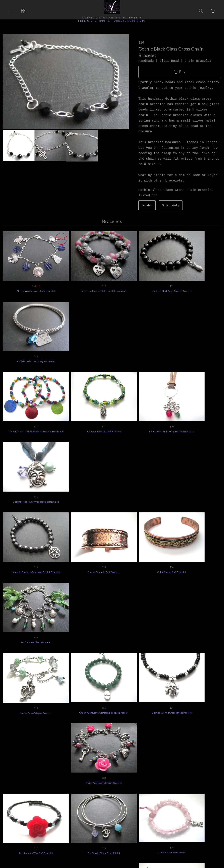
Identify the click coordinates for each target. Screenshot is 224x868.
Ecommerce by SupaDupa (116, 849)
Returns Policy (57, 809)
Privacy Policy (147, 809)
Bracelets (147, 205)
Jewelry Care (123, 809)
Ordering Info (32, 809)
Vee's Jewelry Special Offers (90, 809)
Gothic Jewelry (171, 205)
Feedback (194, 809)
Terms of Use (172, 809)
